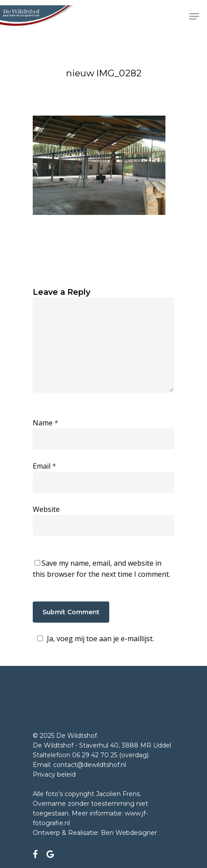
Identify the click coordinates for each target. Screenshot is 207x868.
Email (44, 466)
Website (46, 509)
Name (46, 423)
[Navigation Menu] (194, 16)
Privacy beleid (54, 774)
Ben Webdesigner (129, 833)
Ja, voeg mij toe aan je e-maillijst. (94, 639)
